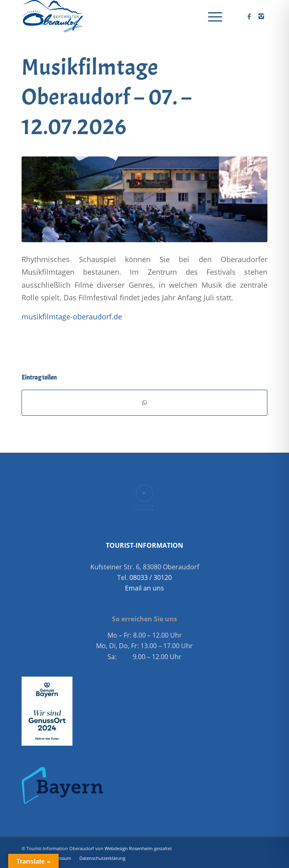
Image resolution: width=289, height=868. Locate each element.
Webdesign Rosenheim (129, 848)
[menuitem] (211, 16)
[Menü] (211, 16)
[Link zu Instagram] (261, 16)
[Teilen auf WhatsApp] (144, 403)
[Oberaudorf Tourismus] (120, 16)
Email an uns (144, 588)
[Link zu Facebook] (249, 16)
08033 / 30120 (151, 577)
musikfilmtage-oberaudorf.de (72, 316)
